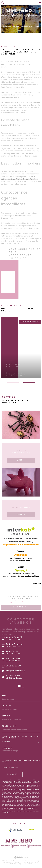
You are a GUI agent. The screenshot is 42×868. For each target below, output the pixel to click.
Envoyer (12, 774)
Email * (6, 716)
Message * (8, 748)
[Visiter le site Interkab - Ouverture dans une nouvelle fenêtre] (29, 830)
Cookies (30, 864)
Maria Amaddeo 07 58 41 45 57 (13, 660)
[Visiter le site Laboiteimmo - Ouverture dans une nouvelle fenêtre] (21, 857)
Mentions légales (28, 862)
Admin (37, 862)
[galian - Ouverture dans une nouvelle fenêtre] (15, 830)
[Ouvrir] (2, 2)
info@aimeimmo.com (16, 671)
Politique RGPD (22, 864)
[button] (13, 25)
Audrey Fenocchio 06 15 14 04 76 (15, 646)
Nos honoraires (8, 862)
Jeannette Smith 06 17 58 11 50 (14, 638)
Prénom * (7, 706)
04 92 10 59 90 (13, 666)
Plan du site (18, 862)
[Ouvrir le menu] (40, 2)
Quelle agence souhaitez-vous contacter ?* (21, 737)
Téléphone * (9, 726)
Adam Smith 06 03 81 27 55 (13, 653)
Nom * (5, 696)
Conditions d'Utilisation (25, 811)
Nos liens (13, 864)
